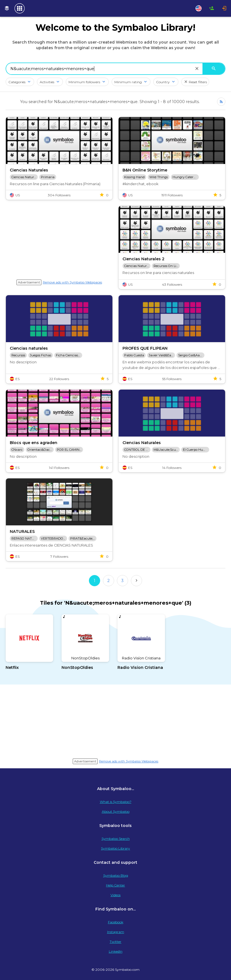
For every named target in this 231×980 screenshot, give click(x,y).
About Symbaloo (116, 811)
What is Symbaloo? (116, 802)
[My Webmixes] (7, 8)
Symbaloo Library (115, 848)
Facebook (116, 922)
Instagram (116, 932)
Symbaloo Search (116, 839)
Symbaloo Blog (116, 875)
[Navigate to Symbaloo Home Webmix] (20, 8)
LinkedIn (116, 951)
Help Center (115, 885)
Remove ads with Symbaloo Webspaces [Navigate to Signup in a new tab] (72, 282)
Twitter (115, 942)
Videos (115, 895)
